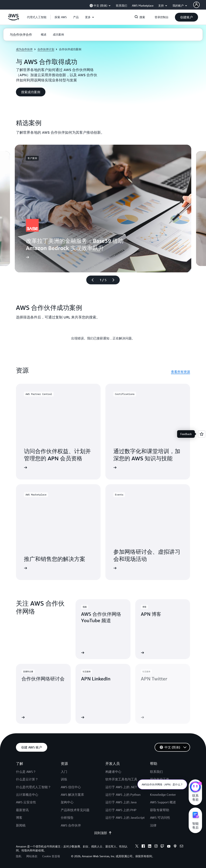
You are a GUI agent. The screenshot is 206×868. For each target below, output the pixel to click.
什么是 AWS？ (26, 772)
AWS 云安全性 (26, 802)
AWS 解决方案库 (72, 795)
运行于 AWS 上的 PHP (121, 810)
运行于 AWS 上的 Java (121, 802)
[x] (137, 847)
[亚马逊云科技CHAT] (195, 787)
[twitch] (162, 847)
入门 (64, 772)
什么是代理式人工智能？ (33, 787)
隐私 (19, 856)
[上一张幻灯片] (91, 280)
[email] (181, 847)
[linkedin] (150, 847)
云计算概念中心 (27, 795)
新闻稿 (21, 825)
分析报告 (67, 818)
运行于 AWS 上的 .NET (121, 787)
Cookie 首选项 (51, 856)
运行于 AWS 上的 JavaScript (125, 818)
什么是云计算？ (27, 779)
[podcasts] (175, 847)
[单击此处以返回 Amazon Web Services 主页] (13, 19)
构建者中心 (113, 772)
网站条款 (32, 856)
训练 (64, 779)
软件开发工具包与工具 (121, 779)
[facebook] (143, 847)
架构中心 (67, 802)
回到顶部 (103, 833)
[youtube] (169, 847)
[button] (61, 17)
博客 (19, 818)
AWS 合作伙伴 (71, 825)
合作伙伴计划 (46, 49)
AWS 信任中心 (71, 787)
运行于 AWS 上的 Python (123, 795)
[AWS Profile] (196, 5)
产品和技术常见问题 (75, 810)
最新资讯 (22, 810)
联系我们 (156, 772)
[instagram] (156, 847)
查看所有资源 (180, 372)
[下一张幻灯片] (115, 280)
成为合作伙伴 (24, 49)
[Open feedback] (202, 434)
